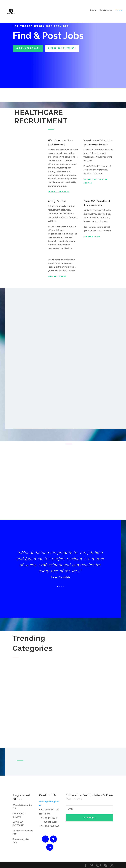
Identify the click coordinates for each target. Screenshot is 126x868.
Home (119, 13)
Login (93, 13)
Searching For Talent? (62, 48)
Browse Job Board (59, 192)
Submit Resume (92, 236)
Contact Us (106, 13)
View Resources (57, 276)
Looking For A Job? (28, 48)
